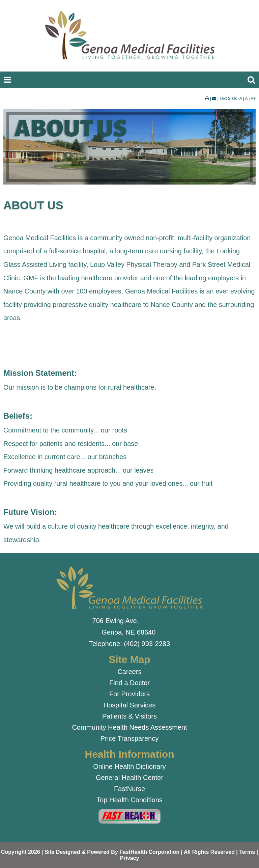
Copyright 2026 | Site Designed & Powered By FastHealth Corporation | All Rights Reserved (118, 852)
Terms (247, 852)
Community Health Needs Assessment (129, 727)
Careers (129, 672)
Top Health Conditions (129, 800)
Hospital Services (130, 705)
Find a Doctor (129, 683)
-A (240, 99)
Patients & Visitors (129, 716)
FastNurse (129, 789)
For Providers (129, 694)
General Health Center (129, 778)
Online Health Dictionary (129, 766)
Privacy (130, 858)
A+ (253, 99)
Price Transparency (129, 738)
